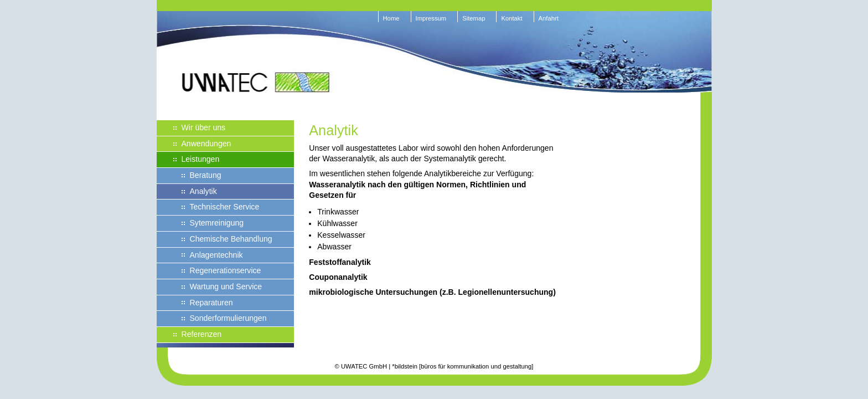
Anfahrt (549, 18)
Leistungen (201, 159)
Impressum (431, 18)
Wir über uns (204, 127)
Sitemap (474, 18)
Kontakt (512, 18)
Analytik (203, 191)
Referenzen (202, 334)
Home (391, 18)
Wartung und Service (226, 287)
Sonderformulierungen (228, 318)
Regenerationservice (226, 270)
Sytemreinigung (217, 223)
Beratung (206, 175)
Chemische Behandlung (231, 239)
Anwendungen (206, 144)
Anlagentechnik (216, 255)
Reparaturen (211, 303)
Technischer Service (225, 207)
